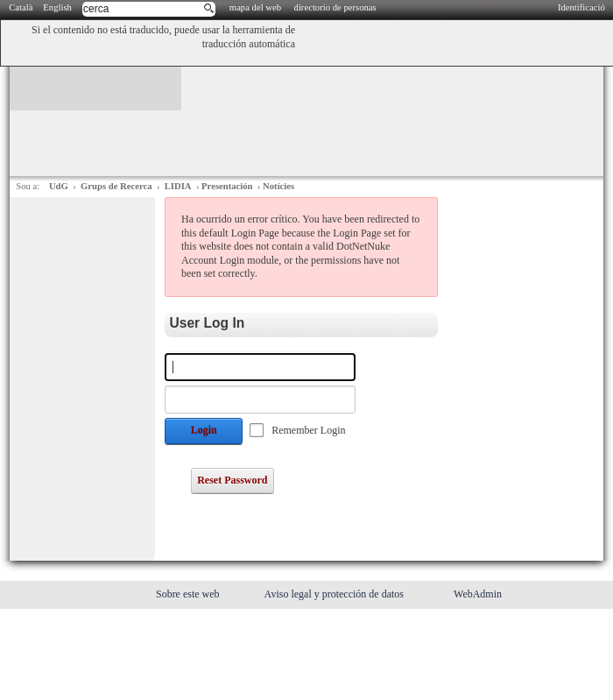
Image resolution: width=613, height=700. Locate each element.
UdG (59, 186)
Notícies (278, 186)
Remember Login (308, 430)
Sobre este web (189, 594)
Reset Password (232, 480)
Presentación (227, 186)
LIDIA (178, 186)
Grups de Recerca (116, 186)
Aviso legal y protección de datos (335, 594)
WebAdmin (478, 594)
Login (204, 430)
